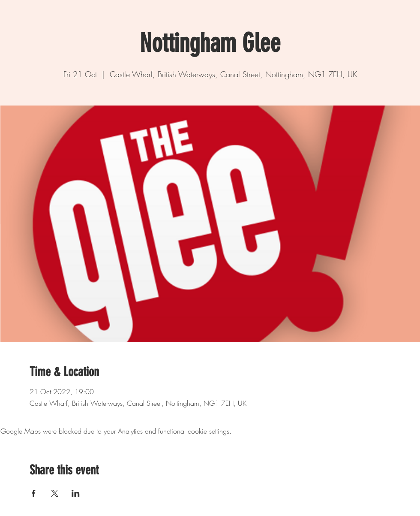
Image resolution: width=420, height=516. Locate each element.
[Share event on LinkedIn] (76, 493)
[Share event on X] (55, 493)
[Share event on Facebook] (34, 493)
